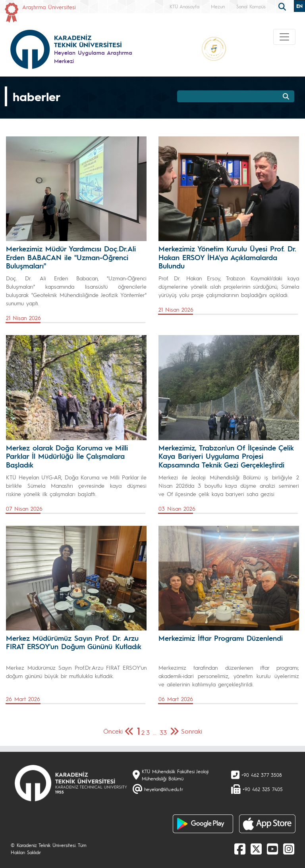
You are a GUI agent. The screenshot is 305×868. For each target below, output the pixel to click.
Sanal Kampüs (251, 6)
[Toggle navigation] (284, 37)
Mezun (218, 6)
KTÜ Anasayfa (184, 6)
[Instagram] (289, 849)
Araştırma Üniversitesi (49, 7)
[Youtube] (272, 849)
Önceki (113, 731)
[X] (256, 849)
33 (163, 732)
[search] (283, 6)
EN (299, 6)
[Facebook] (240, 849)
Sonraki (192, 731)
